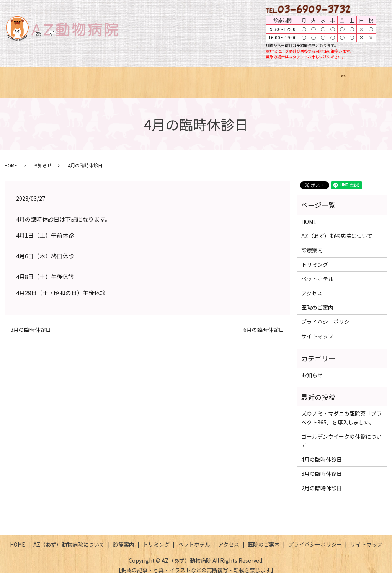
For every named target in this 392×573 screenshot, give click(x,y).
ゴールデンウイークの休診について (341, 433)
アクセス (288, 78)
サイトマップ (317, 329)
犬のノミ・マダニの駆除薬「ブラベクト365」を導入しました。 (341, 410)
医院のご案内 (330, 78)
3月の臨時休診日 (31, 322)
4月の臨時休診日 (322, 452)
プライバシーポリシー (328, 314)
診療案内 (159, 78)
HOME (38, 78)
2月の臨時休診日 (322, 481)
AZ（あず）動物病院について (97, 78)
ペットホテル (245, 78)
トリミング (199, 78)
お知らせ (42, 158)
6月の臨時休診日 (264, 322)
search (367, 78)
